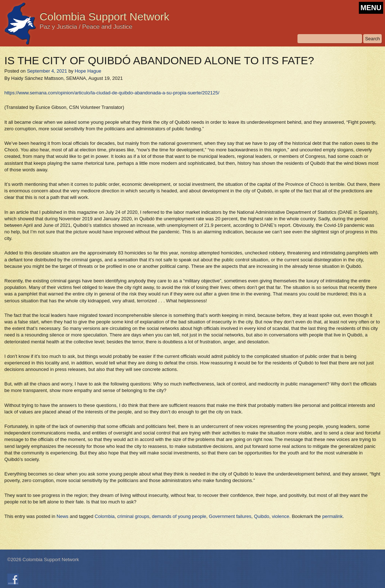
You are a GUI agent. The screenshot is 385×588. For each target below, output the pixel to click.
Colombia (105, 516)
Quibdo (262, 516)
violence (280, 516)
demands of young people (179, 516)
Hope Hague (88, 71)
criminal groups (133, 516)
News (63, 516)
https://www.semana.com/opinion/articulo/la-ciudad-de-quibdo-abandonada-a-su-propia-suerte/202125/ (112, 93)
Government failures (230, 516)
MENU (371, 8)
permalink (332, 516)
